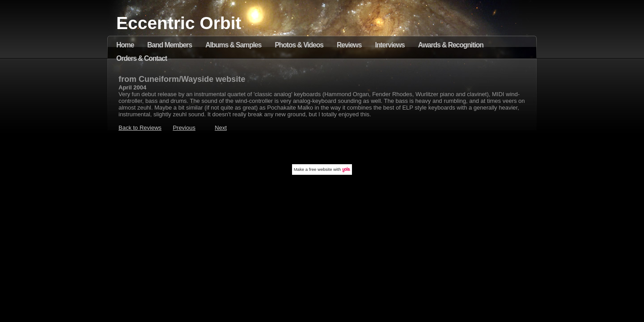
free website (321, 169)
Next (221, 128)
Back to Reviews (140, 128)
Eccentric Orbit (179, 23)
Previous (184, 128)
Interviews (390, 45)
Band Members (169, 45)
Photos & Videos (299, 45)
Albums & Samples (233, 45)
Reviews (349, 45)
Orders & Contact (142, 58)
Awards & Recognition (451, 45)
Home (125, 45)
